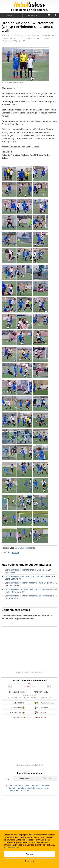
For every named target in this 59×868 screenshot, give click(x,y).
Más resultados (21, 718)
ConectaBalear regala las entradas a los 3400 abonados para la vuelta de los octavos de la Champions (29, 788)
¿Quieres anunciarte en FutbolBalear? (30, 672)
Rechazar (30, 861)
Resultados (34, 15)
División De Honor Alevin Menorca (29, 681)
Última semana (25, 779)
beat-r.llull (20, 548)
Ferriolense (30, 548)
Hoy (7, 779)
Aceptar (29, 854)
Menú (11, 15)
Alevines (15, 553)
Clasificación (39, 718)
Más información (11, 847)
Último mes (47, 779)
